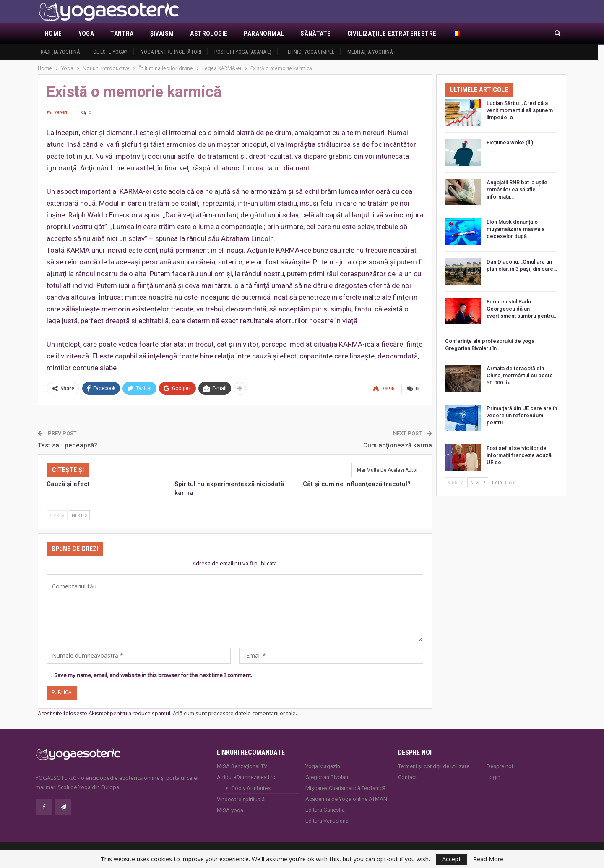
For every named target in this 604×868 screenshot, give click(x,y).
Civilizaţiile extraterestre (392, 34)
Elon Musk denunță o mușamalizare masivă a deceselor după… (515, 229)
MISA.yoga (230, 810)
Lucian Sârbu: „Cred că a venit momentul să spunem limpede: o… (520, 110)
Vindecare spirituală (241, 799)
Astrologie (209, 34)
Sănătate (315, 34)
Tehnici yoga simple (310, 52)
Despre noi (500, 766)
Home (53, 34)
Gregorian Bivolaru (328, 777)
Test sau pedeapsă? (68, 444)
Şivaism (162, 34)
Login (493, 777)
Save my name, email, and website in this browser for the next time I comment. (153, 675)
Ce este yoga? (110, 52)
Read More (488, 859)
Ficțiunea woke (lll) (510, 142)
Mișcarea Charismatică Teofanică (345, 788)
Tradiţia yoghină (59, 52)
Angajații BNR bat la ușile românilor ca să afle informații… (517, 190)
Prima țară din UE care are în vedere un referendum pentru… (522, 415)
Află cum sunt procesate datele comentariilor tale (234, 712)
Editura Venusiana (327, 820)
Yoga (86, 34)
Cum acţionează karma (398, 444)
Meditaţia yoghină (370, 52)
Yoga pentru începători (171, 52)
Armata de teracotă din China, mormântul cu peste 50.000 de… (520, 375)
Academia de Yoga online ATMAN (346, 799)
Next (79, 515)
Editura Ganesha (325, 809)
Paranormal (264, 34)
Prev (57, 515)
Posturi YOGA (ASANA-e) (243, 52)
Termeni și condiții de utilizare (434, 766)
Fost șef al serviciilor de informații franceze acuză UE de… (519, 455)
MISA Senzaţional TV (242, 766)
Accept (452, 859)
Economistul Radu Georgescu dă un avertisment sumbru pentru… (522, 309)
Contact (407, 777)
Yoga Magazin (323, 766)
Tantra (122, 34)
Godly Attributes (251, 788)
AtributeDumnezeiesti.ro (246, 777)
